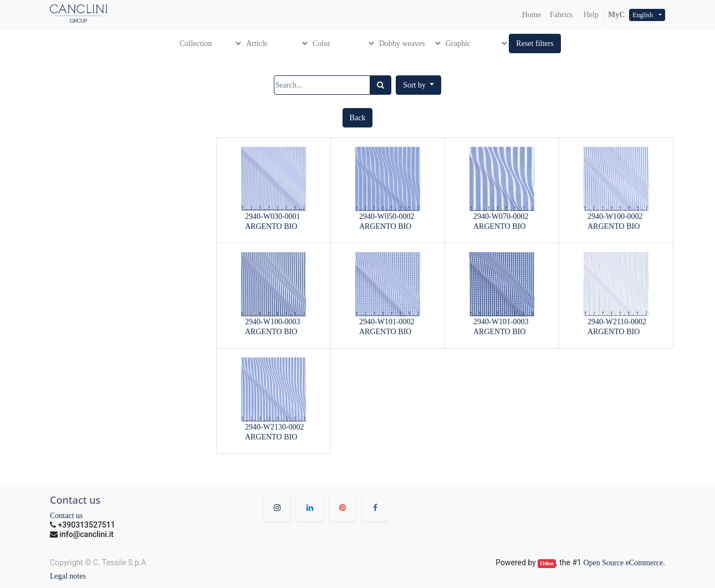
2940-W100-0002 (615, 216)
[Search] (381, 85)
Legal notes (68, 576)
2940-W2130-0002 (275, 427)
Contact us (67, 516)
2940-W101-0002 (387, 322)
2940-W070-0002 (501, 216)
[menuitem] (532, 15)
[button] (535, 44)
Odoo (547, 563)
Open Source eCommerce (623, 563)
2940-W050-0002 (387, 216)
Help (590, 15)
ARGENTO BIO (271, 226)
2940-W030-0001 (273, 216)
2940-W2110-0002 (617, 322)
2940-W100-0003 (273, 322)
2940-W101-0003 (501, 322)
